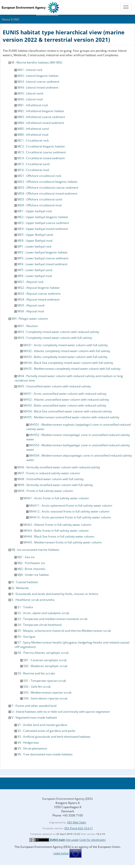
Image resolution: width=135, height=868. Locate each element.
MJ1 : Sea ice (26, 557)
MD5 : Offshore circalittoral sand (40, 199)
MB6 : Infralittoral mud (33, 135)
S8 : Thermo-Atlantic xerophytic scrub (43, 653)
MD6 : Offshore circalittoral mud (39, 205)
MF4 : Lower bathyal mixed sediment (42, 264)
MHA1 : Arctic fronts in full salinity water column (56, 498)
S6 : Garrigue (26, 637)
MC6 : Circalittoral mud (33, 170)
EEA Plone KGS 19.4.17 (79, 828)
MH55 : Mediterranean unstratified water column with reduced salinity (71, 417)
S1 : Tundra (25, 607)
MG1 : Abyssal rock (30, 282)
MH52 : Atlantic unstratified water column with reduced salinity (66, 400)
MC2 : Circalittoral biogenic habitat (41, 146)
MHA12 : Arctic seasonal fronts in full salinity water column (69, 511)
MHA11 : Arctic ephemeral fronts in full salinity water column (71, 506)
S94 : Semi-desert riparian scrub (45, 698)
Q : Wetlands (20, 588)
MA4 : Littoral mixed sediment (38, 87)
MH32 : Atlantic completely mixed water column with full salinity (67, 351)
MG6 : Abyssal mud (31, 311)
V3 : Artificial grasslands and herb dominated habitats (54, 737)
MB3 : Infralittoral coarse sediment (41, 117)
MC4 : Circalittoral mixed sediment (41, 158)
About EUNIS (11, 20)
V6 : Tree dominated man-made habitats (45, 754)
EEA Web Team (77, 822)
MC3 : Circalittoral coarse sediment (42, 152)
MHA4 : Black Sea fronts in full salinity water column (59, 536)
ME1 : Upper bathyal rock (35, 211)
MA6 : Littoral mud (30, 99)
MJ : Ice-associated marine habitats (35, 550)
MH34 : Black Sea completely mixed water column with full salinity (68, 363)
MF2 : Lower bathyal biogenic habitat (42, 252)
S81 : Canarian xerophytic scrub (45, 660)
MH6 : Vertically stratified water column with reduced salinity (59, 467)
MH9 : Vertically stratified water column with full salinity (55, 485)
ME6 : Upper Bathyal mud (35, 241)
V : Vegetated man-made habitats (34, 717)
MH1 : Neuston (28, 326)
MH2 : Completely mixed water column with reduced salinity (58, 332)
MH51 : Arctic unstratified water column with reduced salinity (65, 394)
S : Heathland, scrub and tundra (33, 600)
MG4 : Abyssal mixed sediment (38, 299)
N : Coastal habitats (25, 582)
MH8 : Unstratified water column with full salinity (51, 479)
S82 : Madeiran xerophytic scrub (45, 666)
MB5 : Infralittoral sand (33, 129)
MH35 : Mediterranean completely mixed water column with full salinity (72, 369)
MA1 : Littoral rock (30, 70)
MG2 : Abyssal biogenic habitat (38, 288)
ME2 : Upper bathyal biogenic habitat (43, 217)
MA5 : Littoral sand (30, 93)
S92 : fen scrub (37, 687)
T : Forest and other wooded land (34, 706)
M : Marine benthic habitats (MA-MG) (37, 62)
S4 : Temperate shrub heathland (39, 625)
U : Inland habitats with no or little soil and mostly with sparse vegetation (61, 712)
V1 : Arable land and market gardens (42, 725)
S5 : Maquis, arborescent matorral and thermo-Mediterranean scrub (64, 631)
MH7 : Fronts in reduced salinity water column (49, 473)
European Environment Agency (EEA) (67, 799)
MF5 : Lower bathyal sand (35, 270)
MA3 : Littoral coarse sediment (38, 82)
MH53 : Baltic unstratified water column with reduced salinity (65, 405)
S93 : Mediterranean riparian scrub (47, 692)
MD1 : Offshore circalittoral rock (39, 176)
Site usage (72, 840)
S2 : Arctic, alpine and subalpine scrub (43, 613)
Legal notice (61, 853)
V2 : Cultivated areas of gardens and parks (46, 731)
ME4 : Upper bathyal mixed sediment (43, 229)
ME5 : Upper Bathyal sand (35, 235)
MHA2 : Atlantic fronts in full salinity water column (57, 525)
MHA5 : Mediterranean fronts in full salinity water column (62, 542)
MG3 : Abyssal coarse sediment (39, 294)
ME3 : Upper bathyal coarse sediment (43, 223)
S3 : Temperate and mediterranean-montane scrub (52, 619)
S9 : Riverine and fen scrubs (36, 673)
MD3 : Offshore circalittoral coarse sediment (48, 188)
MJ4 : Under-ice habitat (33, 575)
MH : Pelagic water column (30, 319)
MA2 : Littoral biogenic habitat (38, 76)
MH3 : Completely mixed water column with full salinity (55, 338)
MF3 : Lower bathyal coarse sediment (43, 258)
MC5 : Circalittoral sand (33, 164)
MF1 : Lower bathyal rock (34, 246)
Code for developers (93, 840)
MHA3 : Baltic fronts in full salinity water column (56, 531)
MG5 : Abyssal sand (31, 305)
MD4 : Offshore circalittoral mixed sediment (47, 193)
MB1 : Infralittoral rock (33, 105)
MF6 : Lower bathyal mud (35, 276)
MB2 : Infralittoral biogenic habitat (41, 111)
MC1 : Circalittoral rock (33, 140)
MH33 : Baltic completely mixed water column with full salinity (65, 357)
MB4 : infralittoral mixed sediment (41, 123)
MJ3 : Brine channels (31, 569)
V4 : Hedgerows (28, 743)
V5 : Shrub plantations (32, 748)
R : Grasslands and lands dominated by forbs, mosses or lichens (55, 594)
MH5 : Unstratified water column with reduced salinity (54, 386)
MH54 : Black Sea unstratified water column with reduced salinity (68, 411)
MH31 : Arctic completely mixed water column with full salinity (66, 345)
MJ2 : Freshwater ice (31, 563)
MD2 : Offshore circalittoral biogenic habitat (47, 182)
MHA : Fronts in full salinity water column (45, 491)
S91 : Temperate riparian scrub (45, 681)
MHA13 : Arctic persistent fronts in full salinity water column (70, 517)
